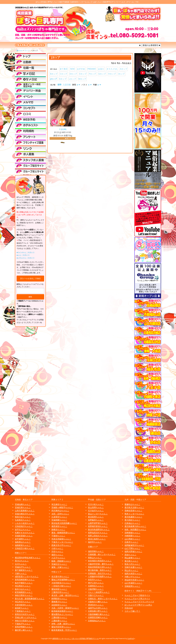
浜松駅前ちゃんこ (59, 605)
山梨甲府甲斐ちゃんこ (98, 523)
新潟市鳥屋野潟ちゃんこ (99, 529)
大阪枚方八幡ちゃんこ (98, 602)
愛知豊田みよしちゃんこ (62, 614)
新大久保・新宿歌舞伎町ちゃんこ (30, 599)
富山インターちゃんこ (98, 514)
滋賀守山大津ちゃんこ (98, 608)
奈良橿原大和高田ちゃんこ (100, 561)
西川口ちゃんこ (22, 561)
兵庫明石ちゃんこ (96, 586)
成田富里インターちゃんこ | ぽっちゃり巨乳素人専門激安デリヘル (76, 638)
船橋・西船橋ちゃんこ (61, 561)
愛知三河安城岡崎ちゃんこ (63, 580)
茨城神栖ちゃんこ (59, 520)
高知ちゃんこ (130, 555)
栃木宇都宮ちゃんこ (24, 583)
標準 (59, 85)
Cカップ (63, 74)
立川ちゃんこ (21, 564)
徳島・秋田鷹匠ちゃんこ (135, 529)
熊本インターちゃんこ (134, 514)
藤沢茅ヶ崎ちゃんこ (24, 630)
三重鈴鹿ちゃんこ (59, 621)
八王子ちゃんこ (58, 558)
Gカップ (102, 74)
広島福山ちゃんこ (132, 523)
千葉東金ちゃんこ (23, 611)
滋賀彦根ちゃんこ (96, 551)
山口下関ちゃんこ (132, 548)
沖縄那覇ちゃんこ (132, 536)
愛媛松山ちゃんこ (132, 504)
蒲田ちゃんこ (57, 555)
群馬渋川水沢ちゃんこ (25, 614)
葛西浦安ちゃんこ (59, 526)
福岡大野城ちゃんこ (133, 551)
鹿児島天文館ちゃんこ (134, 507)
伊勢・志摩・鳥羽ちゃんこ (63, 624)
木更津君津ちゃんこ (24, 605)
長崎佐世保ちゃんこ (133, 510)
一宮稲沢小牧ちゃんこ (61, 586)
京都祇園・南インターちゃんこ (102, 554)
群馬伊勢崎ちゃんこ (24, 627)
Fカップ (92, 74)
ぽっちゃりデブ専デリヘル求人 (138, 605)
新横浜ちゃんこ (58, 529)
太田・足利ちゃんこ (60, 514)
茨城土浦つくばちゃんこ (26, 617)
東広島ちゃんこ (131, 561)
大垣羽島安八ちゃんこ (61, 583)
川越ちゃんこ (21, 573)
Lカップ (72, 79)
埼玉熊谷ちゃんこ (23, 586)
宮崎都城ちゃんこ (132, 533)
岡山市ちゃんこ (131, 570)
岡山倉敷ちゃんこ (132, 558)
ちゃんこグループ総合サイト (137, 595)
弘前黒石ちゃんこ (23, 520)
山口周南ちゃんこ (132, 539)
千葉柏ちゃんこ (58, 536)
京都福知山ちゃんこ (97, 621)
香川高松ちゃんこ (132, 520)
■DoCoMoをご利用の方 (26, 252)
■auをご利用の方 (23, 255)
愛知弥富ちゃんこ (59, 589)
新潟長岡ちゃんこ (96, 517)
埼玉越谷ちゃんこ (59, 504)
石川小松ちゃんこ (96, 504)
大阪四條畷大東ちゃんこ (99, 614)
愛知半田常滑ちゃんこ (61, 627)
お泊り (101, 69)
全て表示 (64, 69)
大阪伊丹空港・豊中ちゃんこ (101, 564)
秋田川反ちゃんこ (23, 517)
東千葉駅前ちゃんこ (24, 570)
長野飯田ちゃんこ (96, 520)
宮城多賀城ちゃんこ (24, 536)
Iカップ (121, 74)
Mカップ (82, 79)
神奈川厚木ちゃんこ (24, 595)
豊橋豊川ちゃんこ (59, 602)
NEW (72, 69)
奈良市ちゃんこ (95, 580)
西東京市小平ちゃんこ (61, 545)
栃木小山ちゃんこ (23, 589)
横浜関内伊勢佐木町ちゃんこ (28, 558)
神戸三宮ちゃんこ (96, 583)
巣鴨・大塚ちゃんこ (60, 567)
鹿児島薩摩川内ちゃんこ (135, 526)
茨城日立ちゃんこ (59, 564)
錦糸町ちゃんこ (22, 608)
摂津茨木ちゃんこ (96, 605)
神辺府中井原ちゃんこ (134, 580)
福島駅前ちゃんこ (23, 545)
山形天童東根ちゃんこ (25, 510)
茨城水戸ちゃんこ (23, 567)
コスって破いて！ (132, 611)
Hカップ (112, 74)
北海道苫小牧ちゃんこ (25, 548)
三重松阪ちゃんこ (59, 617)
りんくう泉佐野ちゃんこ (99, 592)
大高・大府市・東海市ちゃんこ (65, 608)
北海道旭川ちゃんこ (24, 526)
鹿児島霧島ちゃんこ (133, 517)
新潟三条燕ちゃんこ (97, 539)
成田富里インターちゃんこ (27, 576)
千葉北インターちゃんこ (62, 542)
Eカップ (83, 74)
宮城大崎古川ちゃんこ (25, 514)
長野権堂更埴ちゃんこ (98, 526)
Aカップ (124, 69)
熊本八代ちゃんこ (132, 564)
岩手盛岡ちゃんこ (23, 539)
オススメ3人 (112, 69)
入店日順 (67, 85)
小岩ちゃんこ (57, 548)
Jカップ (53, 79)
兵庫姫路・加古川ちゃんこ (100, 573)
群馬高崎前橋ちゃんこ (25, 580)
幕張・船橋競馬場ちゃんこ (63, 533)
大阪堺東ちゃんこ (96, 589)
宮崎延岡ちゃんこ (132, 586)
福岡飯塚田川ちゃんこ (134, 545)
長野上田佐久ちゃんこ (98, 536)
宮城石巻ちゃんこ (23, 507)
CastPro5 (131, 638)
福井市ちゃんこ (95, 542)
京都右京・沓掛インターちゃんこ (103, 599)
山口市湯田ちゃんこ (133, 583)
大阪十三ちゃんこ (96, 595)
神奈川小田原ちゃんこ (25, 621)
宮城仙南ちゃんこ (23, 504)
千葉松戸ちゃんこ (23, 624)
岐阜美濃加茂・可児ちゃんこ (64, 630)
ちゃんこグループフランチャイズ (139, 602)
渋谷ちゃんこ (57, 551)
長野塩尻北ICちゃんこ (98, 533)
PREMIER (92, 69)
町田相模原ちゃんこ (24, 592)
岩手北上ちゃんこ (23, 529)
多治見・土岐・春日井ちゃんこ (65, 595)
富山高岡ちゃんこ (96, 507)
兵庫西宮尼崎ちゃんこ (98, 617)
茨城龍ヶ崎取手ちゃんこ (62, 507)
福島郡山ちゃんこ (23, 542)
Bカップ (54, 74)
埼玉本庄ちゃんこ (23, 602)
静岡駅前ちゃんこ (59, 599)
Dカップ (73, 74)
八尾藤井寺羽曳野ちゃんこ (100, 576)
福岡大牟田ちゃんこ (133, 573)
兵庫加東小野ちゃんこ (98, 611)
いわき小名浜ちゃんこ (25, 523)
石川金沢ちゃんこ (96, 510)
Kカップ (63, 79)
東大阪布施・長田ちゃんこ (100, 570)
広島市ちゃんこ (131, 542)
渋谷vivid (129, 608)
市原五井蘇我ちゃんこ (61, 539)
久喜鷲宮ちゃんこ (59, 517)
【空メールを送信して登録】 (30, 278)
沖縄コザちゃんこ (132, 577)
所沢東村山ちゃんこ (60, 510)
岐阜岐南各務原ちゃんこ (62, 611)
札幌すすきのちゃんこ (25, 533)
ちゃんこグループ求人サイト (137, 599)
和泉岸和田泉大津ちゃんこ (100, 567)
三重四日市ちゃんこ (60, 592)
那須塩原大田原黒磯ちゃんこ (64, 523)
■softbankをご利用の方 (26, 258)
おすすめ (81, 69)
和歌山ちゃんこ (95, 558)
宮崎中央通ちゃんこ (133, 567)
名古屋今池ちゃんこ (60, 576)
